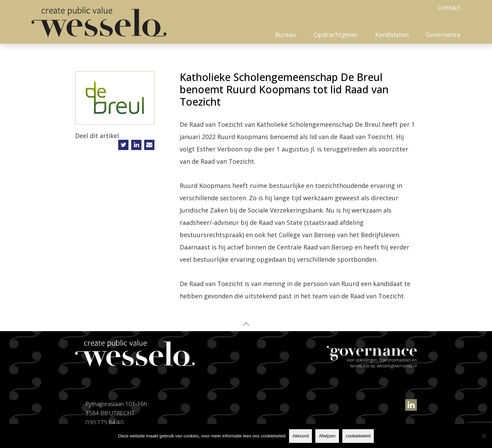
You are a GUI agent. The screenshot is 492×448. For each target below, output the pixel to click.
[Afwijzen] (483, 436)
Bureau (286, 35)
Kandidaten (392, 35)
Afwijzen (327, 436)
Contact (449, 8)
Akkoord (301, 436)
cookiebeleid (358, 436)
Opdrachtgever (336, 35)
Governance (443, 35)
